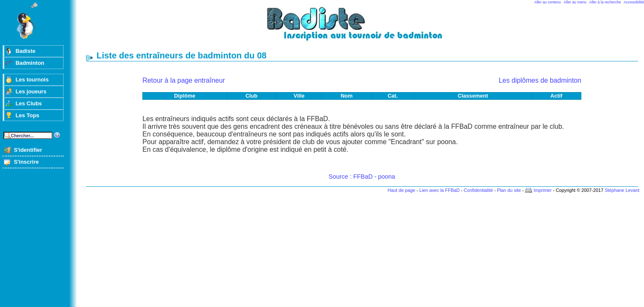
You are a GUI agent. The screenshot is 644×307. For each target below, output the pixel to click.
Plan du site (509, 190)
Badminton (30, 63)
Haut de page (401, 190)
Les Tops (27, 115)
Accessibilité (634, 2)
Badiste (25, 51)
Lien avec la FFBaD (440, 190)
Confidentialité (478, 190)
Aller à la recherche (605, 2)
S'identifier (28, 150)
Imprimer (543, 190)
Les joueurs (31, 91)
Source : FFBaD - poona (362, 177)
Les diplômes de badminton (540, 80)
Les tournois (32, 80)
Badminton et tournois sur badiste (365, 28)
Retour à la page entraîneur (184, 80)
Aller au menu (575, 2)
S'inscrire (26, 162)
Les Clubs (29, 103)
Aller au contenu (548, 2)
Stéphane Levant (622, 190)
